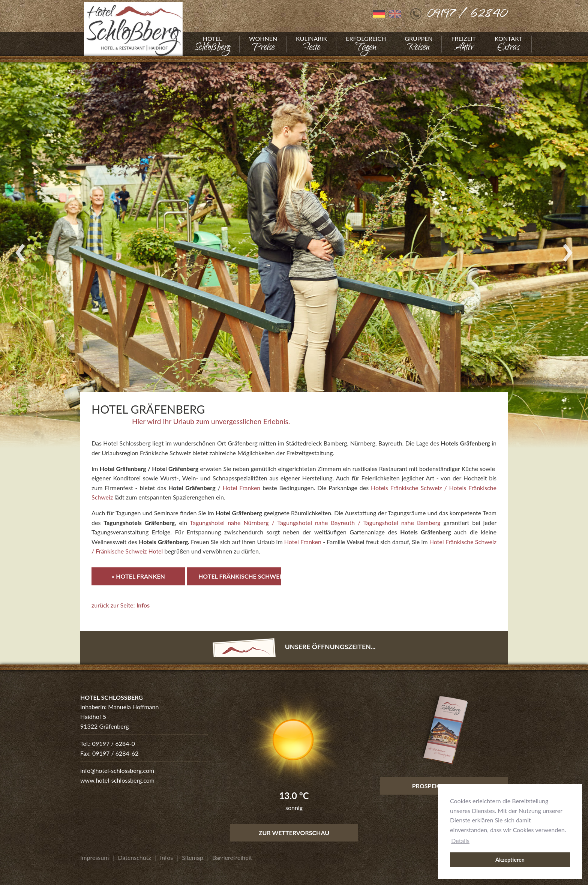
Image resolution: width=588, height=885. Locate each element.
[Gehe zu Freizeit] (463, 44)
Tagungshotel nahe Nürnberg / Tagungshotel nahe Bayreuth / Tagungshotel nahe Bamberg (315, 523)
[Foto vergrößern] (294, 252)
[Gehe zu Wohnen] (263, 44)
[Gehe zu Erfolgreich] (366, 44)
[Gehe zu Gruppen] (418, 44)
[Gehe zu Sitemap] (193, 858)
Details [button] (460, 841)
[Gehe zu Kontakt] (508, 44)
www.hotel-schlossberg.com (117, 780)
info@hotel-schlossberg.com (117, 770)
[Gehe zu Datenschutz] (134, 858)
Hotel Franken (242, 488)
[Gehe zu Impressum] (94, 858)
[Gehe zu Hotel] (212, 44)
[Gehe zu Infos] (167, 858)
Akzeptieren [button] (510, 860)
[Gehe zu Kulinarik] (311, 44)
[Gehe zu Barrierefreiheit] (232, 858)
